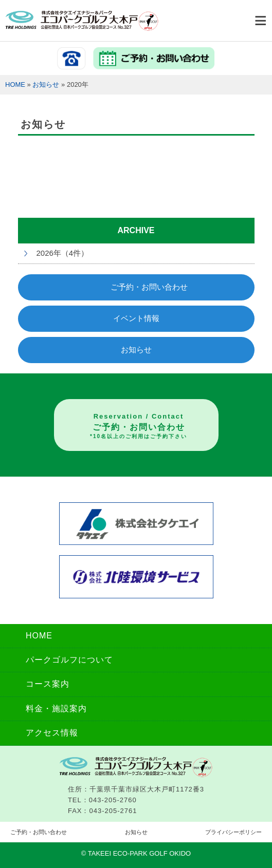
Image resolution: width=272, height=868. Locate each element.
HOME (15, 84)
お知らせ (46, 84)
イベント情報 (136, 318)
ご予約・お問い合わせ (149, 287)
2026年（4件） (63, 253)
